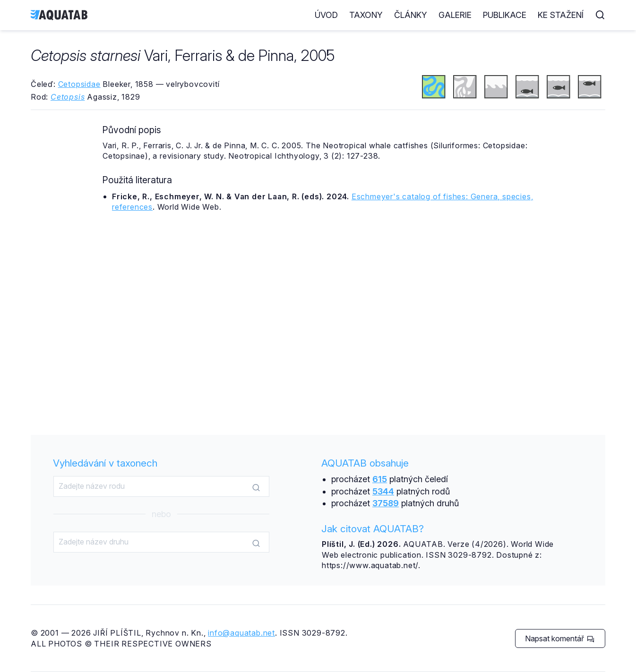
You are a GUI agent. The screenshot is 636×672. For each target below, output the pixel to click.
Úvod (326, 15)
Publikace (505, 15)
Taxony (366, 15)
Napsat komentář (560, 638)
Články (411, 15)
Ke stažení (561, 15)
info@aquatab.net (241, 633)
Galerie (455, 15)
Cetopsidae (79, 84)
